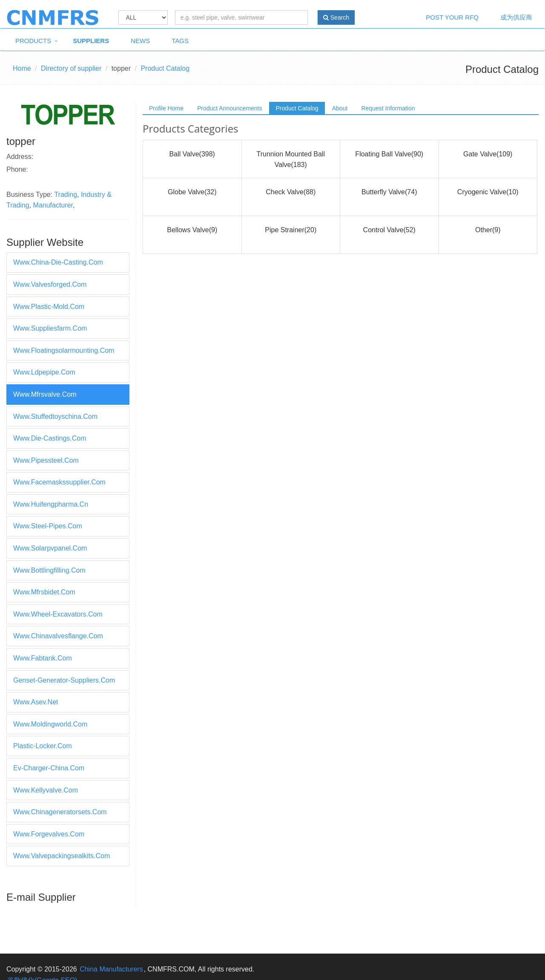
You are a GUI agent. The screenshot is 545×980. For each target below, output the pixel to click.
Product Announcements (230, 108)
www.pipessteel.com (46, 460)
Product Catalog (297, 108)
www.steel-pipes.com (48, 526)
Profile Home (166, 108)
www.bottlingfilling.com (49, 570)
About (340, 108)
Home (22, 68)
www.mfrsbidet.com (44, 592)
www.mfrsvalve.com (45, 394)
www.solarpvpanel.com (50, 548)
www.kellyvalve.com (46, 790)
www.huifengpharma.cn (51, 504)
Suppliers (91, 41)
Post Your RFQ (452, 17)
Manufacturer (53, 205)
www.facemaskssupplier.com (59, 482)
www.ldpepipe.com (44, 372)
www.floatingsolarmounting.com (64, 350)
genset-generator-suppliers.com (64, 680)
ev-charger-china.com (49, 768)
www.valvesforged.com (50, 284)
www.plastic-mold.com (49, 307)
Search (336, 17)
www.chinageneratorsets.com (60, 812)
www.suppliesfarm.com (50, 328)
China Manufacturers (111, 969)
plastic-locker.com (43, 746)
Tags (180, 41)
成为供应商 (516, 17)
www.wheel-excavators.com (58, 614)
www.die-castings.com (50, 438)
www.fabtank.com (43, 658)
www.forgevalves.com (49, 834)
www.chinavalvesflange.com (58, 636)
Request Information (388, 108)
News (140, 41)
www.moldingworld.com (50, 724)
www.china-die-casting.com (58, 262)
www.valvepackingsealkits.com (62, 856)
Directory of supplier (71, 68)
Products (33, 41)
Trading (66, 195)
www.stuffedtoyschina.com (55, 416)
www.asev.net (36, 702)
